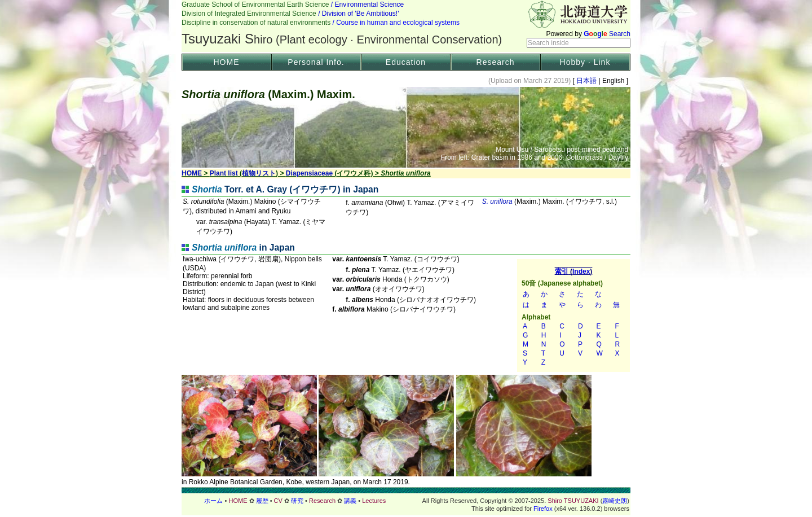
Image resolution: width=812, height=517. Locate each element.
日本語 (587, 81)
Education (406, 62)
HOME (227, 62)
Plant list (224, 173)
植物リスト (259, 173)
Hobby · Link (585, 62)
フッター (406, 501)
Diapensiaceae (309, 173)
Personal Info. (316, 62)
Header (406, 26)
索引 (573, 316)
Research (496, 62)
